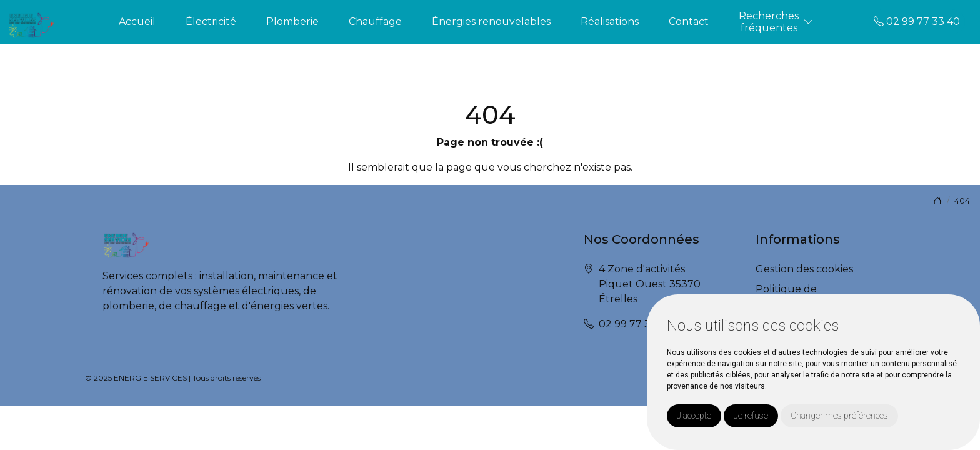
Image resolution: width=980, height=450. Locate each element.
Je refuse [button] (751, 416)
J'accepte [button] (694, 416)
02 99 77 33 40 (917, 22)
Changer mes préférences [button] (839, 416)
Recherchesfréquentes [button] (769, 22)
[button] (809, 22)
